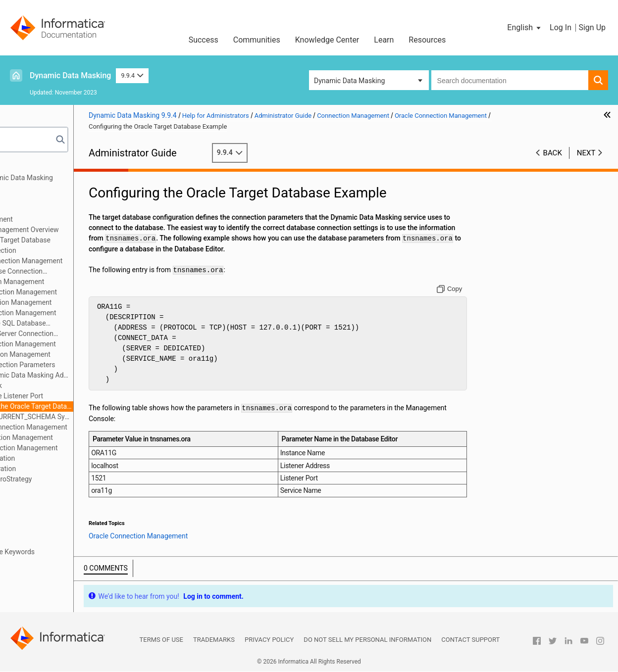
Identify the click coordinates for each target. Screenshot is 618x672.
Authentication (39, 198)
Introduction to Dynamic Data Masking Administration (75, 183)
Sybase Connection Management (82, 437)
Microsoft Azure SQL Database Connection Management (74, 324)
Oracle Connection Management (81, 354)
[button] (525, 28)
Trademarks (214, 640)
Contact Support (470, 640)
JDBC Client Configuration (56, 458)
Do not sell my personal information (367, 640)
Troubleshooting (41, 541)
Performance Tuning (48, 531)
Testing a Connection (64, 250)
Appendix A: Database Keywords (66, 552)
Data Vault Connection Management (87, 261)
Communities (257, 40)
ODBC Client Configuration (57, 469)
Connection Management (55, 219)
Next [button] (586, 153)
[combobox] (510, 80)
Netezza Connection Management (84, 344)
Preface (28, 167)
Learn (384, 40)
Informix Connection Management (84, 313)
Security (29, 209)
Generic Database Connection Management (73, 272)
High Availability (41, 510)
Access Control (40, 489)
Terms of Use (161, 640)
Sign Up (592, 27)
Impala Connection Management (82, 302)
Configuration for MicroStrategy (65, 479)
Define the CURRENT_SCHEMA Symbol (98, 417)
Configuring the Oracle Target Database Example (98, 406)
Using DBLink (62, 385)
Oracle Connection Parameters (88, 365)
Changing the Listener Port (82, 396)
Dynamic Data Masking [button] (349, 81)
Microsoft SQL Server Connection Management (78, 334)
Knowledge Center (327, 40)
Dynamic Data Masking (70, 75)
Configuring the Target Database (81, 240)
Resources (427, 40)
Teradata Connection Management (85, 448)
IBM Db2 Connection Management (84, 292)
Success (204, 40)
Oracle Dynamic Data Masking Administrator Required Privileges (98, 375)
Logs (24, 500)
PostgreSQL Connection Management (90, 427)
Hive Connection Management (78, 282)
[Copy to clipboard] (470, 289)
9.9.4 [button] (132, 75)
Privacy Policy (269, 640)
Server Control (38, 521)
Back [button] (553, 153)
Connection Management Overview (85, 230)
